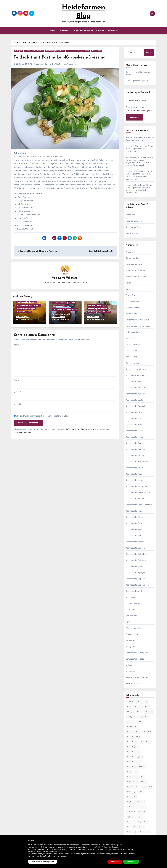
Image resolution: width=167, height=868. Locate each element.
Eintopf (129, 289)
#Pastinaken (60, 64)
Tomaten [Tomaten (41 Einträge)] (131, 822)
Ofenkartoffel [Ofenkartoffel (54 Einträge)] (147, 787)
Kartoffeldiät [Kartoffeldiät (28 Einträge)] (132, 742)
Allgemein (130, 252)
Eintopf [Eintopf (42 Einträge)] (130, 712)
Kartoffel (130, 338)
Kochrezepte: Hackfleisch (99, 312)
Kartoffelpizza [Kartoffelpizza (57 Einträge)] (133, 747)
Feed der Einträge (134, 221)
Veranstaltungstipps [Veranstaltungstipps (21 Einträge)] (135, 827)
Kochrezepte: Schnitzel (136, 554)
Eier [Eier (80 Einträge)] (147, 707)
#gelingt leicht (48, 64)
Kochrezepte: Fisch (134, 431)
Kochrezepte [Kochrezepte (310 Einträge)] (132, 772)
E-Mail (17, 391)
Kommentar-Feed (134, 227)
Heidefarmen (132, 314)
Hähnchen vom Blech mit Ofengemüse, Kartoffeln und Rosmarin (139, 149)
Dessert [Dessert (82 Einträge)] (138, 707)
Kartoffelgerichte (134, 357)
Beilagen (18, 51)
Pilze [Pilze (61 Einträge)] (142, 792)
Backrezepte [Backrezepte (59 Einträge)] (143, 702)
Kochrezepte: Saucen (135, 548)
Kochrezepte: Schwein (136, 560)
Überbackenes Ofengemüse (138, 653)
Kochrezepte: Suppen (26, 309)
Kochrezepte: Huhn (134, 468)
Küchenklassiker (24, 312)
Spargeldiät (131, 647)
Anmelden (130, 215)
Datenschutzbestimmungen (138, 111)
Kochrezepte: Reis (134, 529)
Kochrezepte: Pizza (134, 517)
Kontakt (100, 31)
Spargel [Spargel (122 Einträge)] (142, 812)
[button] (138, 841)
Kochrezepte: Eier (134, 418)
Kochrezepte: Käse (134, 474)
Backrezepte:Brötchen (136, 277)
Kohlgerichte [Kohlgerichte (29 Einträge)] (132, 782)
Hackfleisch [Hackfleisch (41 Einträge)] (132, 727)
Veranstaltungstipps (135, 659)
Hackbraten (93, 317)
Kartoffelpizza (132, 363)
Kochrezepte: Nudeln (135, 499)
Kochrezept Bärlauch (135, 375)
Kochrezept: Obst (133, 381)
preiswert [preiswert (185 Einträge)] (131, 797)
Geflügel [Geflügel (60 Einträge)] (130, 717)
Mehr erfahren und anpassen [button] (43, 862)
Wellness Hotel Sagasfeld (137, 677)
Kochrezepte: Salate (55, 51)
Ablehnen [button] (115, 862)
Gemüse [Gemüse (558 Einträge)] (130, 722)
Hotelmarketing (133, 332)
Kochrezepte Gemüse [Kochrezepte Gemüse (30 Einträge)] (136, 777)
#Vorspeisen (71, 64)
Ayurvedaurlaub (133, 258)
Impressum (113, 31)
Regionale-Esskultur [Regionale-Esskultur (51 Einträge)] (135, 802)
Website (17, 403)
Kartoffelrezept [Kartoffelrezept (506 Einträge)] (133, 752)
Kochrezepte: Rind (134, 536)
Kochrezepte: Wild (134, 591)
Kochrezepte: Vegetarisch (78, 51)
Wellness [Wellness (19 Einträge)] (131, 832)
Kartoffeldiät (132, 351)
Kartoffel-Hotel (68, 278)
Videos (129, 665)
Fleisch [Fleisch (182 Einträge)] (148, 712)
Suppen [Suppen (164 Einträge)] (139, 817)
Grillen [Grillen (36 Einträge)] (140, 722)
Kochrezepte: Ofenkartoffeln (139, 505)
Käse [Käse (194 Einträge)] (143, 782)
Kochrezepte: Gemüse (34, 51)
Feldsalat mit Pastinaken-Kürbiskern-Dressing (62, 57)
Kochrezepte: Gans (134, 443)
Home (52, 31)
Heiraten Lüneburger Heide (138, 326)
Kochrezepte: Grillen (135, 455)
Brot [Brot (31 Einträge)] (129, 707)
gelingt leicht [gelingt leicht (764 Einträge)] (143, 717)
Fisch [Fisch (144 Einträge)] (139, 712)
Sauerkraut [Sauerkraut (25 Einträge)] (141, 807)
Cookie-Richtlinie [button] (102, 847)
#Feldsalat (37, 64)
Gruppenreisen (132, 301)
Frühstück (130, 295)
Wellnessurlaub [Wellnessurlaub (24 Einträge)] (144, 832)
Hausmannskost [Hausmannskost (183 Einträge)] (134, 732)
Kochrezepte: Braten (135, 400)
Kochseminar (132, 597)
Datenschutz (64, 31)
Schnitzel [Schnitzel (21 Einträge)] (131, 812)
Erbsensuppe (22, 317)
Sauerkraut (131, 640)
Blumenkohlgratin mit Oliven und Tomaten (37, 251)
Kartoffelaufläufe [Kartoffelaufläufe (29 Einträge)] (134, 737)
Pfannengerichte (134, 628)
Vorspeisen (96, 51)
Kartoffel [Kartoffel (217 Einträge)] (147, 732)
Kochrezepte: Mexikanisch (137, 486)
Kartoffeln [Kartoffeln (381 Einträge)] (145, 742)
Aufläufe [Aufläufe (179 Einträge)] (131, 702)
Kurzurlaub (131, 610)
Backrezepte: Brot (134, 264)
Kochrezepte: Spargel (135, 573)
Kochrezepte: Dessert (135, 406)
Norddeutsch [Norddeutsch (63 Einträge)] (132, 787)
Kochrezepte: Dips (134, 412)
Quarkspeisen (132, 634)
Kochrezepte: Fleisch (135, 437)
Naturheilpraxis (133, 616)
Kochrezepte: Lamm (135, 480)
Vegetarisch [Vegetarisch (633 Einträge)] (143, 822)
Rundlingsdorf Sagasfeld (137, 81)
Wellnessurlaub (133, 684)
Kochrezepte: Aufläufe (136, 388)
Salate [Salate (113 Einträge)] (130, 807)
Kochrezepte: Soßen (135, 566)
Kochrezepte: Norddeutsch (28, 306)
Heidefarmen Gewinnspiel (137, 320)
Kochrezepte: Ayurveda (136, 394)
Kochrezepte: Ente (134, 425)
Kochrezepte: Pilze (134, 511)
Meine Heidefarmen (83, 31)
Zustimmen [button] (131, 862)
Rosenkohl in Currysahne (101, 251)
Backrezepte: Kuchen (135, 271)
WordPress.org (132, 233)
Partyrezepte (58, 309)
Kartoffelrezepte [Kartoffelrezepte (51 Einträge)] (134, 762)
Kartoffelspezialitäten (136, 369)
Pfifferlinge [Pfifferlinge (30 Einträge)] (132, 792)
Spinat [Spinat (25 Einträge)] (130, 817)
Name (17, 380)
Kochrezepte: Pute (134, 523)
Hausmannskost (95, 306)
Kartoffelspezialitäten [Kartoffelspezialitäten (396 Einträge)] (136, 767)
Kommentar (20, 344)
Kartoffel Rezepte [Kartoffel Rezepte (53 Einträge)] (134, 757)
